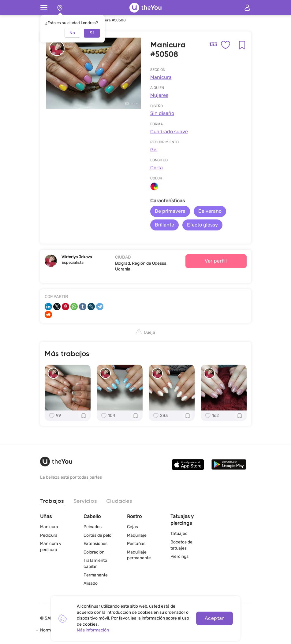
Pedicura (49, 535)
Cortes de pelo (97, 535)
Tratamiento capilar (95, 563)
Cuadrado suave (169, 132)
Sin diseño (162, 113)
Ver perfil (216, 261)
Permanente (96, 575)
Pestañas (136, 544)
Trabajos (52, 501)
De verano (210, 211)
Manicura (161, 77)
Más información (93, 630)
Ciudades (119, 501)
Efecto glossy (202, 225)
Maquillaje (137, 535)
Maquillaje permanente (139, 555)
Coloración (94, 552)
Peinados (93, 527)
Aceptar (214, 618)
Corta (157, 168)
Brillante (164, 225)
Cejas (132, 527)
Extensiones (95, 544)
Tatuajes (179, 534)
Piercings (179, 556)
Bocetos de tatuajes (181, 545)
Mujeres (159, 95)
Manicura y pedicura (51, 547)
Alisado (91, 583)
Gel (154, 150)
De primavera (170, 211)
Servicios (85, 501)
